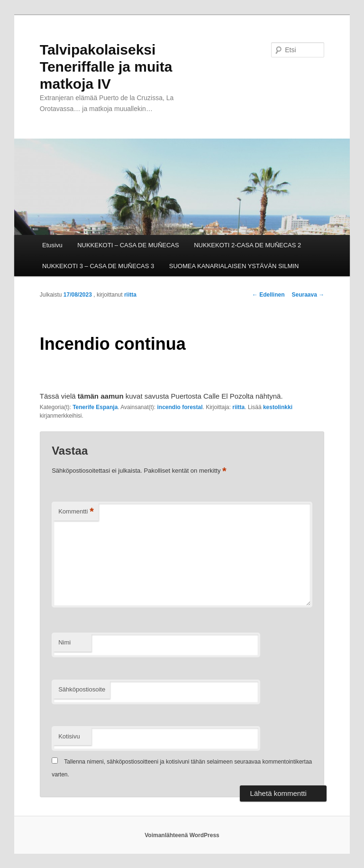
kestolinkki (278, 407)
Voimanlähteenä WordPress (182, 835)
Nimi (64, 642)
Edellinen (268, 295)
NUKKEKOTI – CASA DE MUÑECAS (128, 245)
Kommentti (76, 512)
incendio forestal (180, 407)
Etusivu (52, 245)
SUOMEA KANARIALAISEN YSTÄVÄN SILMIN (234, 266)
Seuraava (308, 295)
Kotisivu (69, 736)
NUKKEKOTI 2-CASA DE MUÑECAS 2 (247, 245)
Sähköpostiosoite (82, 689)
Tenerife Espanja (95, 407)
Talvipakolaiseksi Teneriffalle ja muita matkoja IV (106, 67)
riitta (130, 295)
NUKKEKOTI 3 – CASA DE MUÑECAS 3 (98, 266)
